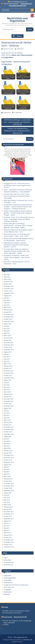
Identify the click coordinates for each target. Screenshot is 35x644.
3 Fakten (6, 625)
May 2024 (7, 331)
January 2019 (8, 481)
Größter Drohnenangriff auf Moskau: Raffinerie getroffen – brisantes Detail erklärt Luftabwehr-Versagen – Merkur (18, 213)
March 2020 (7, 448)
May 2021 (7, 415)
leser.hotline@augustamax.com (19, 2)
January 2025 (8, 312)
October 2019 (8, 460)
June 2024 (7, 328)
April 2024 (7, 333)
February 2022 (8, 394)
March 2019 (7, 476)
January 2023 (8, 368)
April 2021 (7, 418)
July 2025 (6, 298)
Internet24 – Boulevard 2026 (15, 617)
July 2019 (6, 467)
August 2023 (8, 352)
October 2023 (8, 347)
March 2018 (7, 505)
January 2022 (8, 397)
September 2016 (9, 547)
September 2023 (9, 350)
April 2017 (7, 530)
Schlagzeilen (7, 590)
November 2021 (9, 401)
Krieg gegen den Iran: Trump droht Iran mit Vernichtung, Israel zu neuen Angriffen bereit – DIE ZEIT (18, 185)
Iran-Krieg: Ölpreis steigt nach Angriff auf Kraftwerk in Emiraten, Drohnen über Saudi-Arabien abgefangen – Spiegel (17, 251)
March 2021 (7, 420)
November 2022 (9, 373)
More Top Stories (9, 587)
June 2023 (7, 357)
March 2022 (7, 392)
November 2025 (9, 289)
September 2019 (9, 462)
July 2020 (6, 439)
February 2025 (8, 310)
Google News (18, 112)
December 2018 (9, 483)
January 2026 (8, 284)
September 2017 (9, 519)
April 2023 (7, 361)
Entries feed (7, 560)
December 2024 (9, 314)
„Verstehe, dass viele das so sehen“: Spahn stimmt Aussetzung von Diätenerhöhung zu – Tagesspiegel (17, 196)
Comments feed (9, 562)
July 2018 (6, 495)
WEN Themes (18, 642)
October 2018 (8, 488)
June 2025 (7, 300)
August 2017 (8, 521)
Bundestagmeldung (10, 578)
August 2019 (8, 465)
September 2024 (9, 321)
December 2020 (9, 427)
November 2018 (9, 486)
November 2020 (9, 429)
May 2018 (7, 500)
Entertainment (8, 583)
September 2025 (9, 293)
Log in (6, 558)
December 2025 (9, 286)
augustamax (7, 112)
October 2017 (8, 516)
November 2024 (9, 317)
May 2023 (7, 359)
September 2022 (9, 378)
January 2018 (8, 509)
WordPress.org (8, 565)
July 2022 (6, 382)
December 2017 (9, 512)
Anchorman (20, 49)
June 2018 (7, 498)
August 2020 (8, 436)
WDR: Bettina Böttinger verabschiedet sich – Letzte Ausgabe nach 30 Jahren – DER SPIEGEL (18, 122)
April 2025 (7, 305)
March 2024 (7, 336)
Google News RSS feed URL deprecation (16, 585)
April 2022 (7, 390)
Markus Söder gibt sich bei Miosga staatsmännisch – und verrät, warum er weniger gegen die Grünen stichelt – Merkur (18, 226)
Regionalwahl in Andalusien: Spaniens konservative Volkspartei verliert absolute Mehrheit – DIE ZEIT (16, 245)
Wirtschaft (7, 594)
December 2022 (9, 371)
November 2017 (9, 514)
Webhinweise (8, 592)
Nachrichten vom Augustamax (18, 20)
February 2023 (8, 366)
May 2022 (7, 387)
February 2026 (8, 282)
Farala (5, 607)
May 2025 (7, 303)
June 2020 (7, 441)
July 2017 (6, 523)
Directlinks (6, 10)
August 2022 (8, 380)
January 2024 (8, 340)
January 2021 (8, 425)
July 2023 (6, 354)
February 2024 (8, 338)
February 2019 (8, 479)
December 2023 (9, 343)
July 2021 (6, 411)
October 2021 (8, 404)
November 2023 (9, 345)
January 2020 (8, 453)
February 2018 (8, 507)
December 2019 (9, 455)
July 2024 (6, 326)
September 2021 (9, 406)
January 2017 (8, 537)
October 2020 (8, 432)
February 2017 (8, 535)
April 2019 (7, 474)
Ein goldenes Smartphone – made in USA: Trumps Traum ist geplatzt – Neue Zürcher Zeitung (17, 257)
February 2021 (8, 422)
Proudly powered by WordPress (12, 640)
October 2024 (8, 319)
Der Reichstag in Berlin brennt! (12, 613)
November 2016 (9, 542)
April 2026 (7, 277)
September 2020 (9, 434)
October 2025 (8, 291)
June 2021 (7, 413)
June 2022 (7, 385)
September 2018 (9, 490)
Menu (17, 36)
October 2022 (8, 375)
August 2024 (8, 324)
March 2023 (7, 364)
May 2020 (7, 444)
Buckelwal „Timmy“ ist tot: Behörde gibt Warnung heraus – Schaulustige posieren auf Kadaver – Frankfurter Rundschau (19, 219)
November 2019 (9, 458)
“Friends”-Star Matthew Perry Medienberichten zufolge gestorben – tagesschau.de (17, 131)
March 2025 (7, 307)
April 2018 (7, 502)
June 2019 (7, 469)
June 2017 (7, 526)
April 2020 (7, 446)
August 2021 (8, 408)
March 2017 (7, 533)
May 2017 (7, 528)
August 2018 (8, 493)
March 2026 (7, 279)
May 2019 (7, 472)
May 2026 (7, 274)
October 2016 (8, 544)
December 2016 (9, 540)
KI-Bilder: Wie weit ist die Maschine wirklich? (16, 611)
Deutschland (8, 580)
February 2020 (8, 451)
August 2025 (8, 296)
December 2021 (9, 399)
